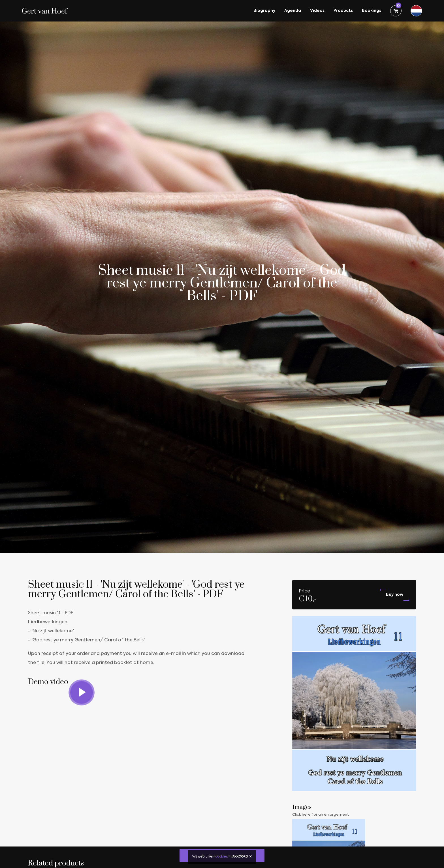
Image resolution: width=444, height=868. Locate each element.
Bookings (372, 11)
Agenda (293, 11)
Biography (264, 11)
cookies (221, 857)
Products (343, 11)
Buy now (395, 595)
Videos (317, 11)
